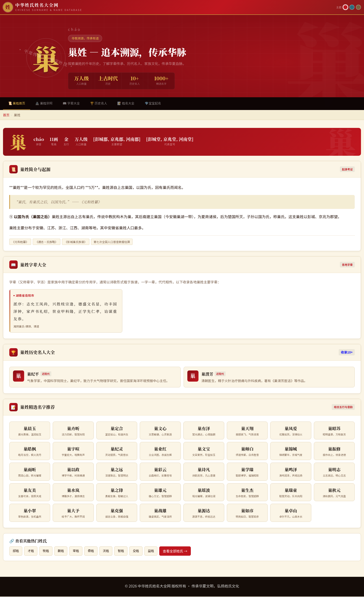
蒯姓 (63, 551)
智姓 (125, 551)
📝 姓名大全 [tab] (132, 103)
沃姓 (110, 551)
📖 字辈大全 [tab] (75, 103)
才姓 (32, 551)
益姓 (157, 551)
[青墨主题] (352, 7)
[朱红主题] (345, 7)
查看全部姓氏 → (181, 551)
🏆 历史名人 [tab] (104, 103)
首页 (6, 115)
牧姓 (47, 551)
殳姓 (141, 551)
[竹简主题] (358, 7)
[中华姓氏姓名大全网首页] (168, 7)
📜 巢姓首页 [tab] (17, 103)
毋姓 (94, 551)
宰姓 (79, 551)
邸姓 (16, 551)
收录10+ (347, 353)
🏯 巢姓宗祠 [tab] (46, 103)
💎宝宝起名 (160, 103)
